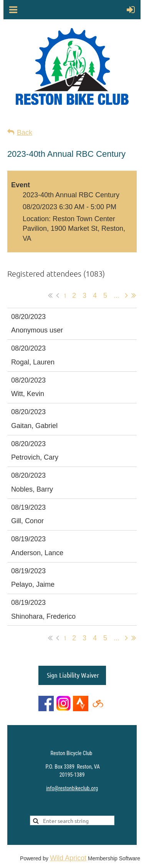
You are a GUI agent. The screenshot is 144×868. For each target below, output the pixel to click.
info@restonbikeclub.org (72, 788)
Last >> (134, 295)
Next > (126, 295)
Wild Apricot (68, 858)
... (117, 295)
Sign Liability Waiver (72, 675)
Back (25, 133)
